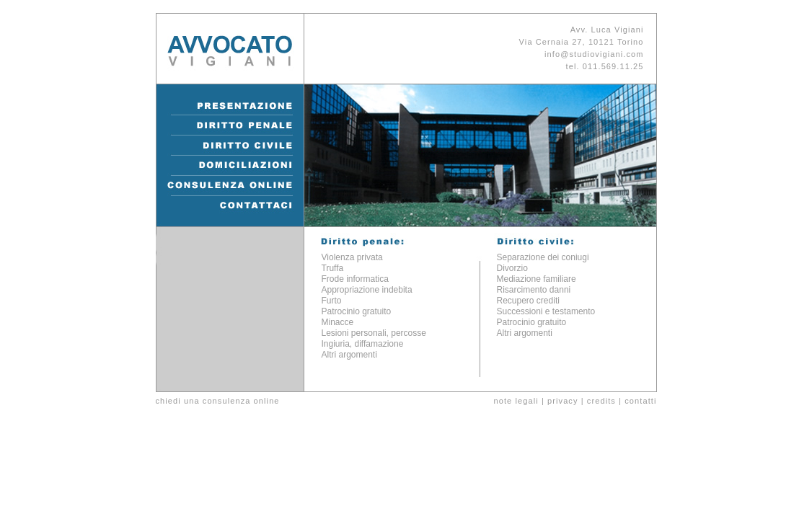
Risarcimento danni (534, 290)
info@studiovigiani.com (594, 54)
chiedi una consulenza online (218, 401)
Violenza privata (352, 257)
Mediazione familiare (537, 279)
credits (601, 401)
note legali (516, 401)
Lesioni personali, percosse (374, 333)
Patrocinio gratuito (357, 311)
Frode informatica (355, 279)
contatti (640, 401)
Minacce (338, 322)
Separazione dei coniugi (543, 257)
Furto (332, 301)
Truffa (333, 268)
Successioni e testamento (546, 311)
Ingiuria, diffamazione (363, 344)
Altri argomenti (349, 355)
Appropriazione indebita (367, 290)
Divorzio (512, 268)
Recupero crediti (528, 301)
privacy (563, 401)
